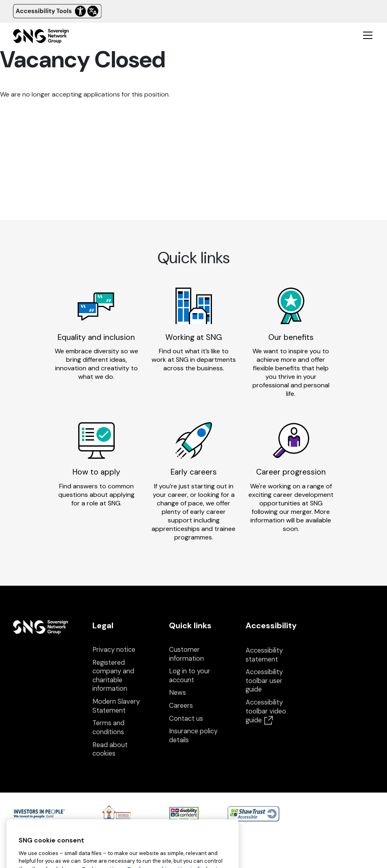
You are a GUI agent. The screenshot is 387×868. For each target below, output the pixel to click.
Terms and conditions (108, 727)
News (177, 693)
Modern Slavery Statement (116, 706)
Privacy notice (114, 650)
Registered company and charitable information (113, 676)
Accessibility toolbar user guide (264, 681)
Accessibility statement (264, 655)
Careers (181, 706)
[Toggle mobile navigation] (368, 35)
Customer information (186, 654)
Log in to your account (190, 676)
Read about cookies (110, 749)
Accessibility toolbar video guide (266, 711)
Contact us (186, 719)
